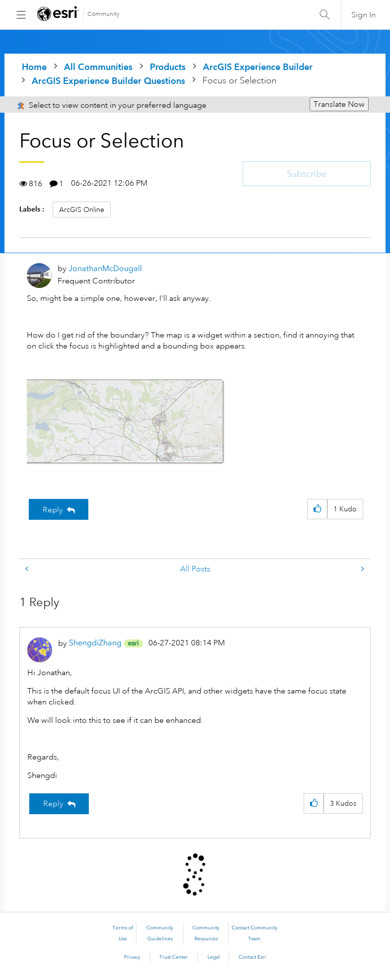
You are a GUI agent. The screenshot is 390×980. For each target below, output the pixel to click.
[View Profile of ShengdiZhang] (95, 643)
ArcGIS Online (82, 210)
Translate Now (339, 104)
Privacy (132, 957)
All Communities (98, 67)
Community (103, 14)
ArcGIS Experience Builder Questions (108, 81)
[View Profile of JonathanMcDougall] (105, 268)
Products (168, 67)
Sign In (363, 15)
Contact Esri (252, 957)
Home (34, 67)
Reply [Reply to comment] (53, 804)
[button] (126, 421)
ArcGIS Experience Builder (258, 67)
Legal (214, 957)
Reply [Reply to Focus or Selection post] (53, 510)
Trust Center (174, 957)
